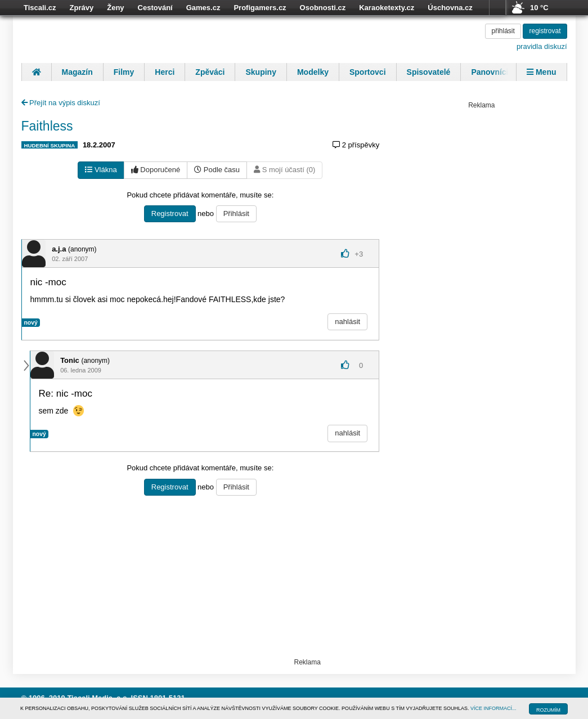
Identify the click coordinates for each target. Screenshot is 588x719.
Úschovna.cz (450, 8)
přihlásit (503, 31)
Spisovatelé (429, 72)
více (497, 8)
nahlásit (347, 322)
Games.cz (203, 8)
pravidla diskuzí (542, 46)
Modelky (313, 72)
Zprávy (82, 8)
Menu (541, 72)
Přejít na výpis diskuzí (61, 103)
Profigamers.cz (260, 8)
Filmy (124, 72)
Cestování (155, 8)
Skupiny (261, 72)
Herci (165, 72)
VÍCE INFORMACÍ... (493, 708)
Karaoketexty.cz (387, 8)
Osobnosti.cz (323, 8)
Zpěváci (210, 72)
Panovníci (490, 72)
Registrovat (170, 214)
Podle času (217, 170)
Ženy (115, 8)
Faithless (47, 126)
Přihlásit (236, 214)
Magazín (77, 72)
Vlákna (101, 170)
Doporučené (156, 170)
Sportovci (368, 72)
